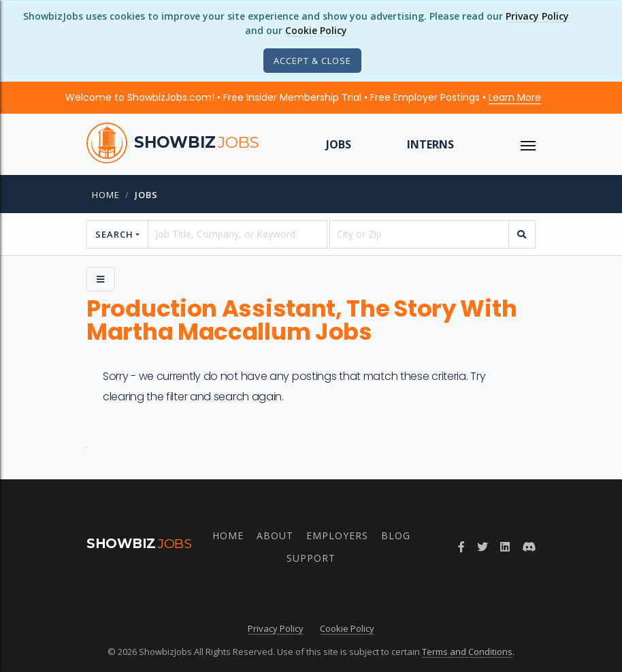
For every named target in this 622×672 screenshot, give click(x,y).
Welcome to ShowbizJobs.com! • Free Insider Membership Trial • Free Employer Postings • (303, 97)
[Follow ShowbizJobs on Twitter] (482, 547)
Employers (337, 535)
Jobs (339, 144)
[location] (419, 234)
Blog (396, 535)
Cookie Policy (316, 30)
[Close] (312, 61)
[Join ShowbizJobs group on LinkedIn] (505, 547)
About (275, 535)
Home (106, 195)
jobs (146, 195)
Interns (430, 144)
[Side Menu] (101, 279)
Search (114, 234)
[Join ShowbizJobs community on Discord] (529, 547)
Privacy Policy (537, 16)
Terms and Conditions (467, 652)
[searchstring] (238, 234)
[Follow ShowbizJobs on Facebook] (461, 547)
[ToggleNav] (528, 144)
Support (311, 558)
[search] (522, 234)
